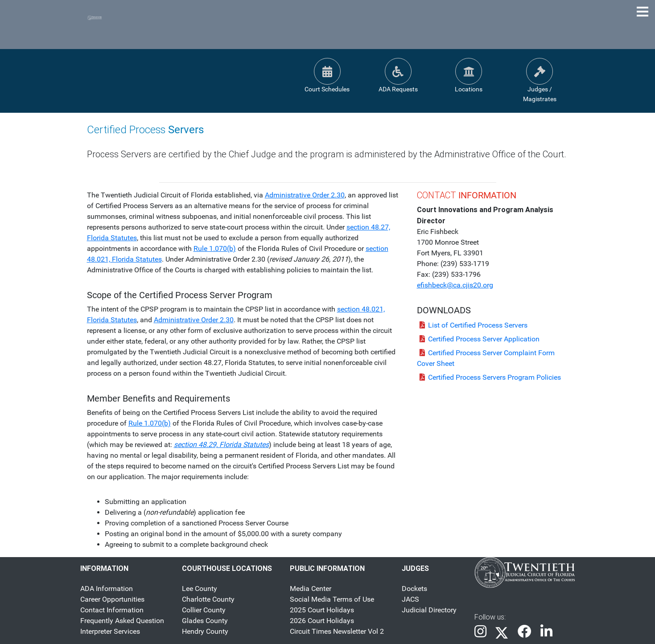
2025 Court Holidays (322, 610)
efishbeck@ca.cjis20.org (455, 285)
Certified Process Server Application (478, 339)
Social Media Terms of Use (332, 599)
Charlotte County (208, 599)
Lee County (200, 589)
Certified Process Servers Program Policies (489, 377)
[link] (480, 632)
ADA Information (107, 589)
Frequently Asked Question (122, 621)
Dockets (414, 589)
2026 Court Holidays (322, 621)
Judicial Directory (429, 610)
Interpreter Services (110, 631)
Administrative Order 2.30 (305, 195)
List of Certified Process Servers (472, 325)
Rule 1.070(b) (215, 248)
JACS (410, 599)
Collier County (204, 610)
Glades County (205, 621)
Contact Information (112, 610)
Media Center (311, 589)
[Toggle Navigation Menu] (643, 12)
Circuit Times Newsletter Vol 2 (337, 631)
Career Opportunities (112, 599)
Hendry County (205, 631)
